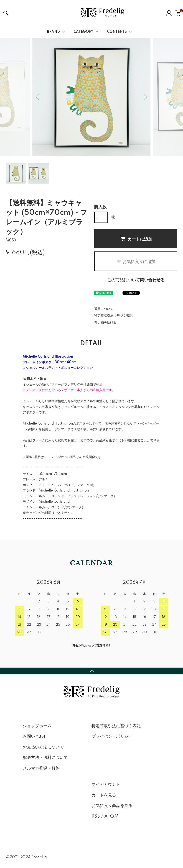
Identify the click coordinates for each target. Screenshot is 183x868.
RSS (96, 817)
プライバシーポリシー (112, 737)
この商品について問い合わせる (136, 280)
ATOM (111, 817)
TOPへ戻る (91, 671)
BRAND (53, 32)
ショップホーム (37, 726)
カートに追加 (136, 239)
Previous (38, 97)
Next (145, 97)
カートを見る (104, 795)
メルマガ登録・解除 (41, 768)
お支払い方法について (43, 747)
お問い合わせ (35, 737)
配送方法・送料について (45, 758)
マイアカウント (106, 785)
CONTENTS (117, 32)
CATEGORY (83, 32)
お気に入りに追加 (136, 262)
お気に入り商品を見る (112, 806)
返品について (104, 309)
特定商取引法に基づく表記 (113, 316)
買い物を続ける (105, 323)
